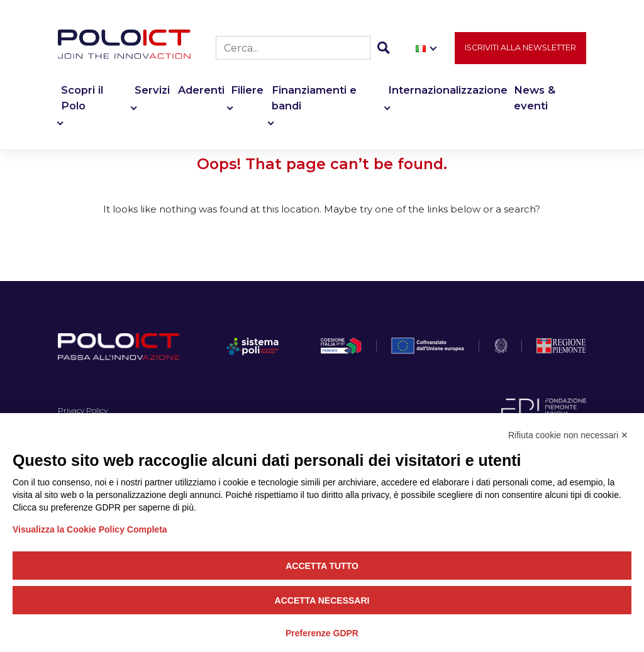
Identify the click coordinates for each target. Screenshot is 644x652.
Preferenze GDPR (322, 633)
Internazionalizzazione (448, 91)
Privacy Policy (83, 410)
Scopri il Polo (82, 98)
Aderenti (201, 91)
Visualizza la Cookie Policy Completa (90, 529)
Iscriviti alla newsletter (520, 48)
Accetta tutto (322, 566)
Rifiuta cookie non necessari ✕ (568, 435)
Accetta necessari (322, 600)
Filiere (247, 91)
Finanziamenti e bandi (314, 98)
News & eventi (535, 98)
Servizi (152, 91)
